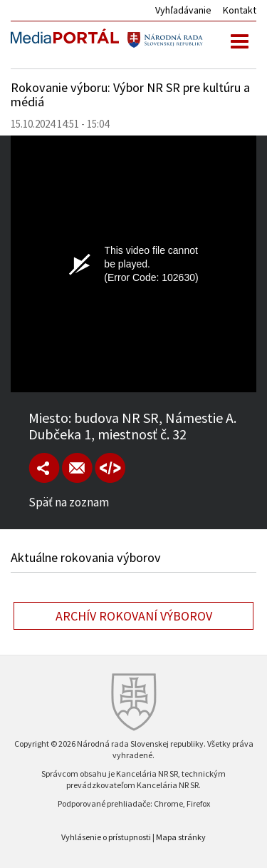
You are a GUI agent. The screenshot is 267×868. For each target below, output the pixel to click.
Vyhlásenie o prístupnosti (106, 837)
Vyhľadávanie (183, 10)
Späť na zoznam (69, 502)
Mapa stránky (181, 837)
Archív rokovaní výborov (134, 616)
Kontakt (240, 10)
